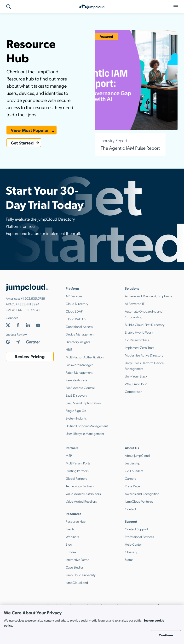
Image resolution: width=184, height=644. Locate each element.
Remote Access (76, 380)
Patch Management (79, 372)
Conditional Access (79, 326)
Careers (130, 478)
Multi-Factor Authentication (85, 357)
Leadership (132, 463)
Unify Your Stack (136, 376)
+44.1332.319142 (28, 310)
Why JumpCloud (136, 384)
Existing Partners (77, 471)
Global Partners (76, 478)
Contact (130, 509)
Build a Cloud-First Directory (145, 325)
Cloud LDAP (74, 311)
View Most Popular (30, 130)
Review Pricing (30, 356)
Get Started (22, 143)
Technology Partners (80, 486)
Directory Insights (78, 342)
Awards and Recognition (142, 494)
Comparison (134, 391)
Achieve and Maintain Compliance (149, 296)
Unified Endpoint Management (87, 426)
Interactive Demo (78, 559)
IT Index (71, 552)
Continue (166, 635)
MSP (69, 455)
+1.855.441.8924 (27, 304)
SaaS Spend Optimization (83, 403)
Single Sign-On (76, 410)
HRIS (69, 349)
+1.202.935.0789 (33, 298)
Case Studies (75, 567)
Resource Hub (76, 521)
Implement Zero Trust (140, 347)
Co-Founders (134, 471)
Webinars (72, 537)
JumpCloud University (80, 575)
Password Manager (79, 365)
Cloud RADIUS (76, 319)
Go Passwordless (137, 340)
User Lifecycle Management (85, 433)
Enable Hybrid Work (139, 332)
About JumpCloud (137, 455)
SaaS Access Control (80, 388)
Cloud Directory (77, 303)
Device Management (80, 334)
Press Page (132, 486)
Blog (69, 544)
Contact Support (136, 529)
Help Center (133, 544)
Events (70, 529)
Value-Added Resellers (81, 501)
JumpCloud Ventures (139, 501)
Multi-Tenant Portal (78, 463)
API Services (74, 296)
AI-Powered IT (135, 303)
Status (129, 559)
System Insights (76, 418)
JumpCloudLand (77, 582)
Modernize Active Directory (144, 355)
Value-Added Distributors (83, 494)
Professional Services (139, 537)
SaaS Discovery (76, 395)
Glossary (131, 552)
